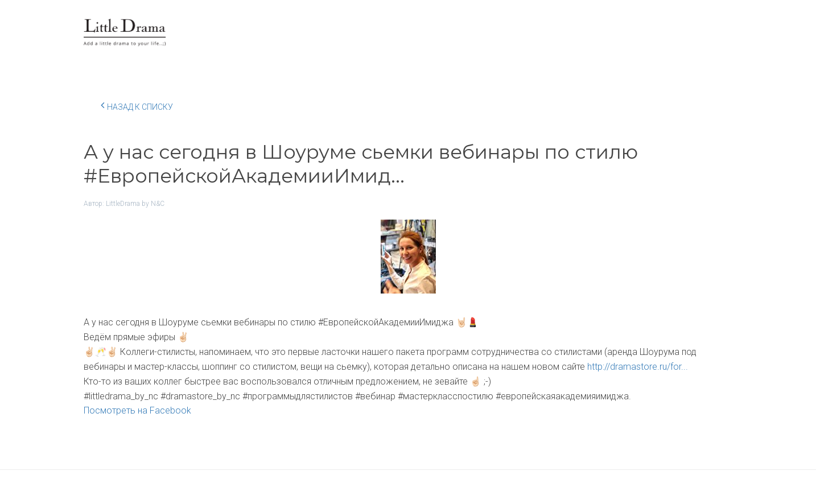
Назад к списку (137, 105)
